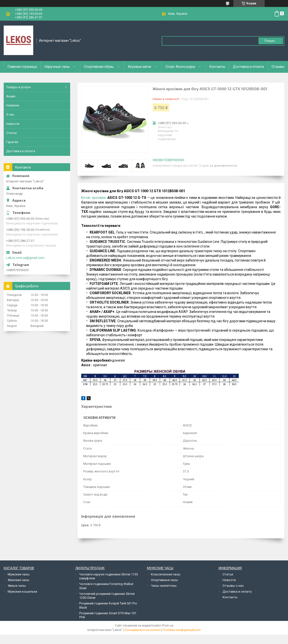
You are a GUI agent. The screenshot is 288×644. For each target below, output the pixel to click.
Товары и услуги (18, 87)
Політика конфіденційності (182, 630)
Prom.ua (168, 626)
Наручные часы (57, 67)
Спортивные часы (164, 580)
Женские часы (18, 580)
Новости (13, 124)
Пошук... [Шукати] (271, 41)
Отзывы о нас (233, 586)
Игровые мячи (140, 67)
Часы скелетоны (164, 586)
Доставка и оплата (248, 67)
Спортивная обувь (99, 67)
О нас (10, 114)
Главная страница (22, 67)
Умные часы (17, 586)
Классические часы (166, 574)
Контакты (217, 67)
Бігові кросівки (94, 198)
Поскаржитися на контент (143, 630)
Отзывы (278, 67)
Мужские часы (19, 574)
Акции (11, 96)
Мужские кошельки (22, 592)
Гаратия (12, 142)
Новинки (13, 105)
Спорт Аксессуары (180, 67)
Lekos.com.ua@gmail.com (25, 258)
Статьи (11, 133)
